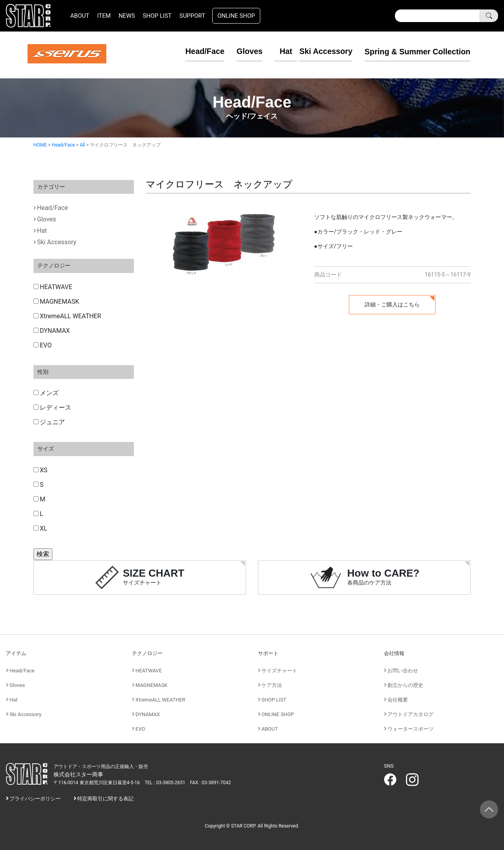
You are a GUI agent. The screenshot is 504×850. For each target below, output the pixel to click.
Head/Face (193, 51)
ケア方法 (272, 685)
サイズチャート (279, 671)
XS (41, 470)
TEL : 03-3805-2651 (165, 783)
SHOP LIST (157, 16)
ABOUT (80, 16)
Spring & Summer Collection (417, 51)
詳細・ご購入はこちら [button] (392, 304)
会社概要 (398, 700)
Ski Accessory (325, 51)
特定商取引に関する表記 (105, 799)
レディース (52, 407)
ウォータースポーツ (410, 729)
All (82, 145)
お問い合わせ (403, 671)
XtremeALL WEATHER (67, 316)
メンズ (46, 393)
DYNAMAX (52, 331)
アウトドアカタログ (410, 714)
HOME (40, 145)
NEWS (127, 16)
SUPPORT (193, 16)
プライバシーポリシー (35, 799)
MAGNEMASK (56, 302)
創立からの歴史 (405, 685)
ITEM (104, 16)
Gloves (238, 51)
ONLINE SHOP (236, 16)
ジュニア (49, 422)
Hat (275, 51)
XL (40, 528)
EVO (43, 345)
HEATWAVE (53, 287)
